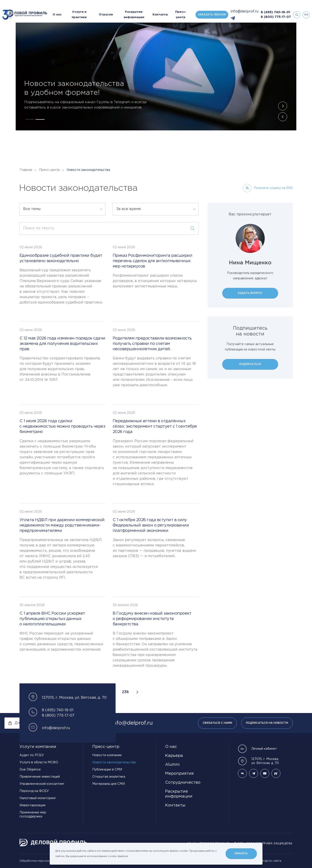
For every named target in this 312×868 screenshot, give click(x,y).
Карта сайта (272, 861)
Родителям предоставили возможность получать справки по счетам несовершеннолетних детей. (152, 344)
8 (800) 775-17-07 (276, 17)
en (306, 15)
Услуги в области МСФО (39, 762)
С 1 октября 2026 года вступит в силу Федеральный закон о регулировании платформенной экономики (151, 525)
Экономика (67, 64)
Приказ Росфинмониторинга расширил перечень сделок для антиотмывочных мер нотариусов (153, 261)
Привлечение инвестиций (40, 777)
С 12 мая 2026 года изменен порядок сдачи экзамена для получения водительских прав (62, 344)
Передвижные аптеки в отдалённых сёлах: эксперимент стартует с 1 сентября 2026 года (155, 427)
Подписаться (250, 364)
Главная (26, 170)
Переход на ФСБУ (34, 791)
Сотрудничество (183, 783)
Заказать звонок (212, 15)
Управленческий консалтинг (42, 784)
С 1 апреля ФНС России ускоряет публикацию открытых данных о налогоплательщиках (52, 619)
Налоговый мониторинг (38, 798)
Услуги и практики (79, 15)
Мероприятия (179, 774)
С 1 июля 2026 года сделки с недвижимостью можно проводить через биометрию (62, 427)
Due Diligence (30, 770)
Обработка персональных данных (45, 861)
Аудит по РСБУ (32, 755)
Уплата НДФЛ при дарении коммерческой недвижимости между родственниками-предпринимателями (62, 525)
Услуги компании (38, 747)
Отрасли (106, 15)
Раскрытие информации (134, 15)
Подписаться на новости (267, 723)
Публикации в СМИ (107, 770)
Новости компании (107, 755)
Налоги (33, 64)
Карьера (174, 756)
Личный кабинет (257, 749)
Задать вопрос (250, 293)
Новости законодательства (114, 762)
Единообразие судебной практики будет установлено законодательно (61, 258)
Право (49, 64)
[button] (30, 119)
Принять (241, 854)
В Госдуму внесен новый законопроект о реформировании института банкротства (152, 619)
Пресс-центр (181, 15)
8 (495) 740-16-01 (275, 12)
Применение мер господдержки (33, 815)
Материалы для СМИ (109, 784)
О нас (57, 15)
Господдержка (92, 64)
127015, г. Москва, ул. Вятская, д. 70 (258, 761)
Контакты (160, 15)
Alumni (172, 765)
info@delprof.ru (244, 12)
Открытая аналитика (109, 777)
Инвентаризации (32, 805)
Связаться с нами (217, 723)
